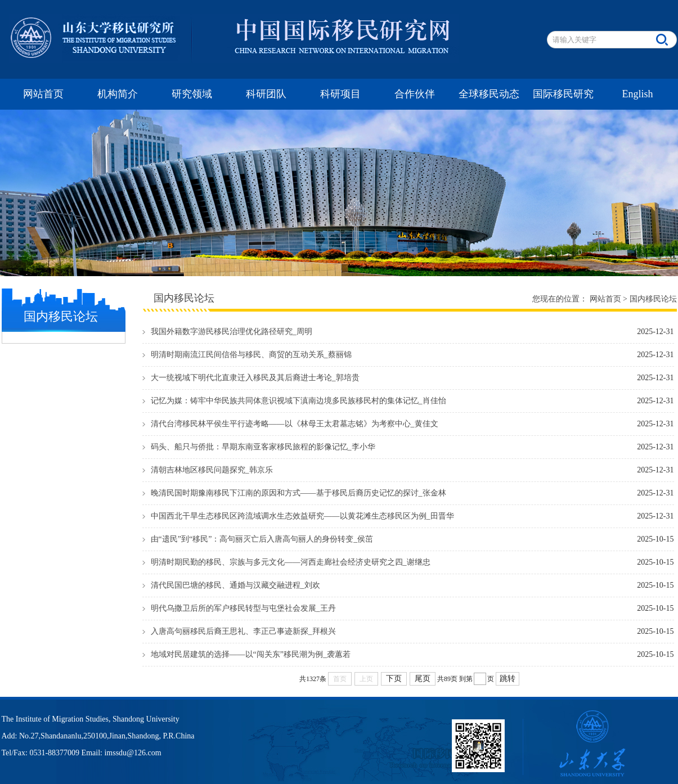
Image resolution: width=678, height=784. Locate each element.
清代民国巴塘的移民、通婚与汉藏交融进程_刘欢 (235, 585)
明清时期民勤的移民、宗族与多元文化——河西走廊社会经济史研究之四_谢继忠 (291, 562)
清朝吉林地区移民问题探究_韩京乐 (212, 470)
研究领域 (192, 94)
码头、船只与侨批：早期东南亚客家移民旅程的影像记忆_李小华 (263, 447)
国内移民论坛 (653, 299)
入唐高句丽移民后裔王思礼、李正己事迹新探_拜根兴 (243, 631)
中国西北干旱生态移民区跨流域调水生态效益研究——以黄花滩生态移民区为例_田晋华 (302, 516)
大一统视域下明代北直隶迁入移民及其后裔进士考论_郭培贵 (255, 378)
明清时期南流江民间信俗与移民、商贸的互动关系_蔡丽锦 (251, 355)
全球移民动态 (489, 94)
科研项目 (340, 94)
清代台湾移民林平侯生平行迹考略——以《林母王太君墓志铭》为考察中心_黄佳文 (295, 424)
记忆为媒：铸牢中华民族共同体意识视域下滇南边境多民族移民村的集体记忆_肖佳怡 (298, 401)
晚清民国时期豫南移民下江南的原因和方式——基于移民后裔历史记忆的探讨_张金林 (298, 493)
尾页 (423, 679)
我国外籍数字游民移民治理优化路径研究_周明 (232, 332)
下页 (394, 679)
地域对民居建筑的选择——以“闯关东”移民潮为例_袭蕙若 (251, 654)
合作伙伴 (415, 94)
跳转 (508, 679)
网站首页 (43, 94)
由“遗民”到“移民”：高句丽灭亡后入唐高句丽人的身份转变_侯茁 (262, 539)
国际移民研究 (563, 94)
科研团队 (266, 94)
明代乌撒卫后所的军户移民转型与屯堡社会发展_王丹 (243, 608)
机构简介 (118, 94)
